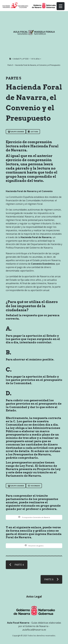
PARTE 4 (17, 565)
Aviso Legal (34, 596)
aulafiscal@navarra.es (34, 630)
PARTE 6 (51, 579)
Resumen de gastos (34, 546)
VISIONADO (34, 486)
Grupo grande (16, 132)
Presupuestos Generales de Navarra (34, 517)
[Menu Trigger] (61, 6)
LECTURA (33, 132)
